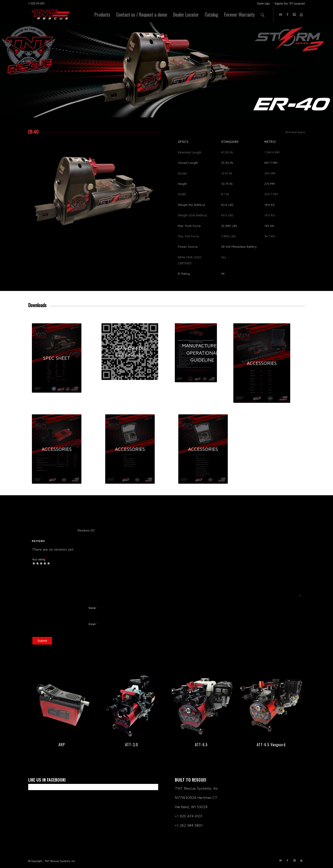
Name (93, 608)
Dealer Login (264, 3)
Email (93, 624)
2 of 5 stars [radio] (36, 563)
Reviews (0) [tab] (81, 530)
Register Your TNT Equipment (290, 3)
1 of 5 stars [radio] (34, 563)
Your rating (39, 559)
